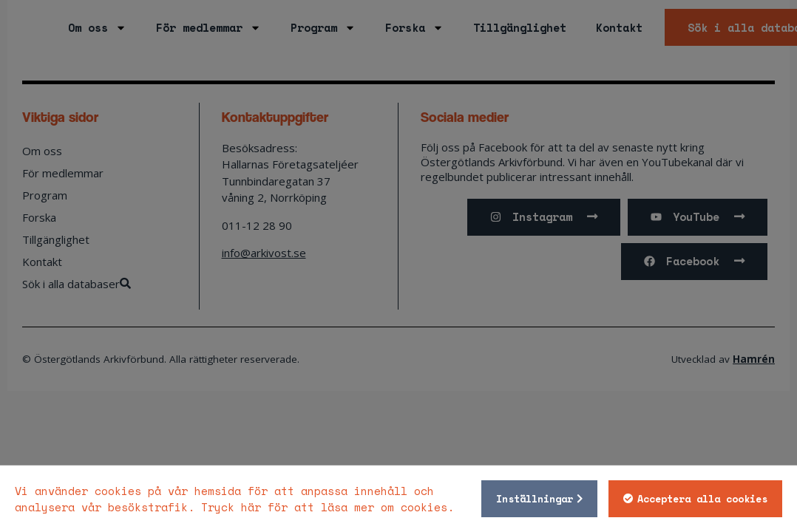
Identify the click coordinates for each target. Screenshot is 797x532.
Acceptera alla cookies (702, 499)
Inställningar (534, 499)
